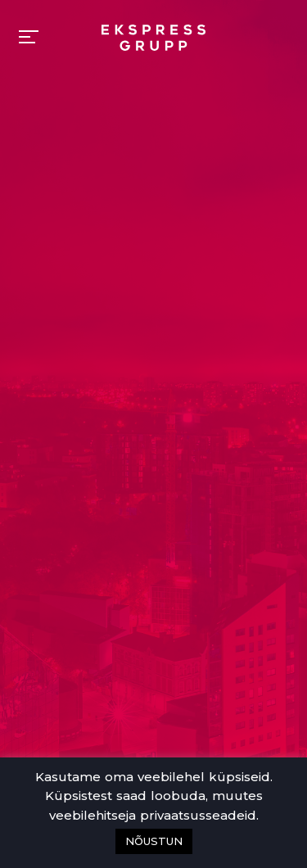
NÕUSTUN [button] (154, 841)
